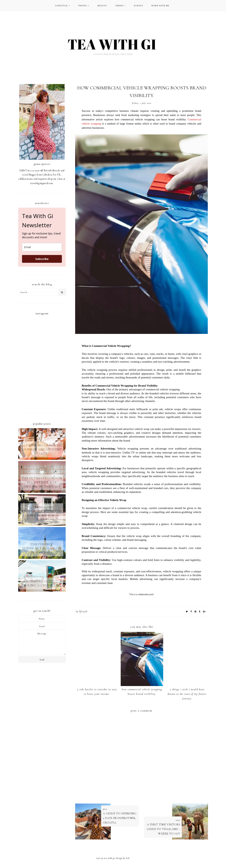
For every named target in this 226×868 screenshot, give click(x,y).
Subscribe (42, 259)
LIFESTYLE (61, 6)
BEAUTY (102, 6)
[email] (42, 247)
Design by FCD (123, 859)
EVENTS (138, 6)
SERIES (119, 6)
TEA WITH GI (109, 859)
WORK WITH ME (160, 6)
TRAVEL (83, 6)
